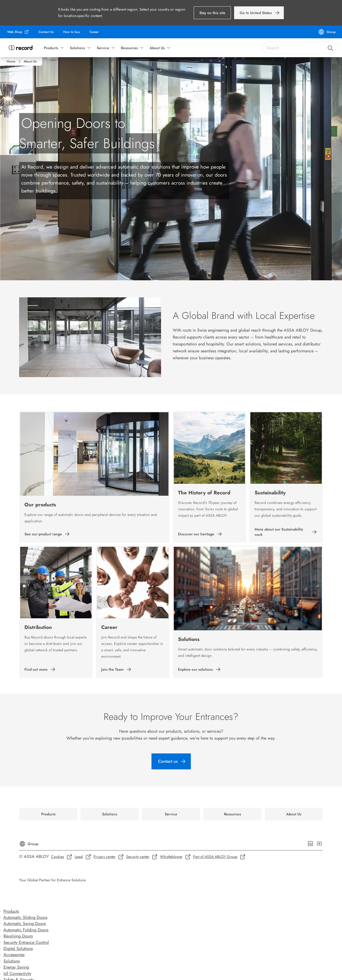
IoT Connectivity (17, 973)
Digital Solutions (18, 948)
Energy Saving (16, 967)
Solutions (77, 48)
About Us (157, 48)
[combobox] (299, 48)
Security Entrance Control (26, 942)
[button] (212, 13)
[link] (259, 13)
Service (103, 48)
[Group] (327, 32)
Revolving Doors (18, 936)
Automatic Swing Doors (25, 923)
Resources (129, 48)
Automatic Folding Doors (26, 930)
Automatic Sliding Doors (25, 917)
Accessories (14, 955)
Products (51, 48)
